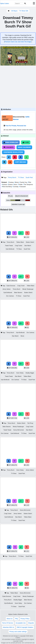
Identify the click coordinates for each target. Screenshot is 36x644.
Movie (17, 182)
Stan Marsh (28, 246)
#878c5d (13, 200)
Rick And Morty (7, 187)
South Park (29, 178)
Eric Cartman (10, 296)
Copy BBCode (21, 162)
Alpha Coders (5, 4)
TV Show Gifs (24, 11)
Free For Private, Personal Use (16, 126)
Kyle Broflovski (10, 249)
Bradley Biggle (30, 373)
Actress (4, 185)
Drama (10, 185)
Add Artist (5, 118)
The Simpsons (28, 185)
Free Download (11, 142)
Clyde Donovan (11, 286)
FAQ (16, 619)
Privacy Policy (25, 619)
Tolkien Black (20, 242)
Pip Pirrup (30, 423)
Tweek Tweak (9, 246)
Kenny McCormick (19, 430)
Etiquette (31, 623)
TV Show (21, 178)
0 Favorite (9, 147)
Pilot (29, 182)
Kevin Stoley (20, 373)
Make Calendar (24, 147)
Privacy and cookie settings (18, 632)
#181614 (18, 200)
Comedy (16, 187)
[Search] (25, 4)
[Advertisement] (18, 86)
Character (22, 187)
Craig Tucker (19, 246)
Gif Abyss (14, 11)
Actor (15, 185)
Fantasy (11, 182)
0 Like (26, 142)
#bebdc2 (23, 200)
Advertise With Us (8, 627)
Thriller (20, 185)
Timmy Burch (12, 178)
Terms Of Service (8, 623)
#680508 (28, 200)
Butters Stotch (30, 242)
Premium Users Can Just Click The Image (18, 42)
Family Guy (23, 182)
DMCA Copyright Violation (25, 627)
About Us (10, 619)
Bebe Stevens (18, 293)
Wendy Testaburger (28, 289)
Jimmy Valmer (7, 289)
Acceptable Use (21, 623)
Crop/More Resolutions (13, 152)
